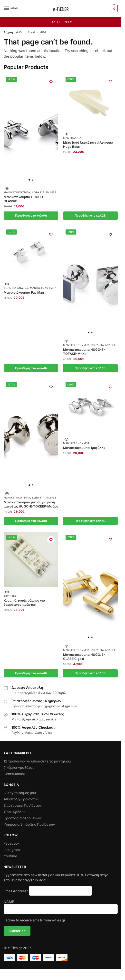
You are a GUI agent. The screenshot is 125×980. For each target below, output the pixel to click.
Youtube (10, 856)
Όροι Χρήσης (14, 812)
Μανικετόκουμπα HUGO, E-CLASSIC (25, 199)
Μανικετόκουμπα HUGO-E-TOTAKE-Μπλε (84, 352)
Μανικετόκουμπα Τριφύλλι (84, 448)
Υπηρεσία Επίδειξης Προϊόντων (29, 824)
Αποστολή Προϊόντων (21, 799)
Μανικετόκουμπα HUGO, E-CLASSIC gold (84, 657)
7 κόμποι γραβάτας (19, 767)
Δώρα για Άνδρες (44, 192)
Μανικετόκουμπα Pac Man (24, 292)
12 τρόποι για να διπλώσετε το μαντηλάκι (37, 761)
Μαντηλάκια (72, 138)
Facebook (12, 843)
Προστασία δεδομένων (22, 818)
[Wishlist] (51, 82)
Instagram (12, 850)
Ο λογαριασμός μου (20, 793)
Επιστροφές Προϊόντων (23, 805)
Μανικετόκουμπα (17, 192)
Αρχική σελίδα (14, 32)
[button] (114, 9)
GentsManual (14, 774)
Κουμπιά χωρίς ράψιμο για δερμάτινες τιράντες (24, 602)
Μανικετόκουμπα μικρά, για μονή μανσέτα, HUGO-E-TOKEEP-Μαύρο (31, 504)
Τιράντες (10, 596)
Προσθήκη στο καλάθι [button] (31, 215)
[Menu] (11, 9)
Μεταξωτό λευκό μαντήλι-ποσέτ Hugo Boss (88, 144)
